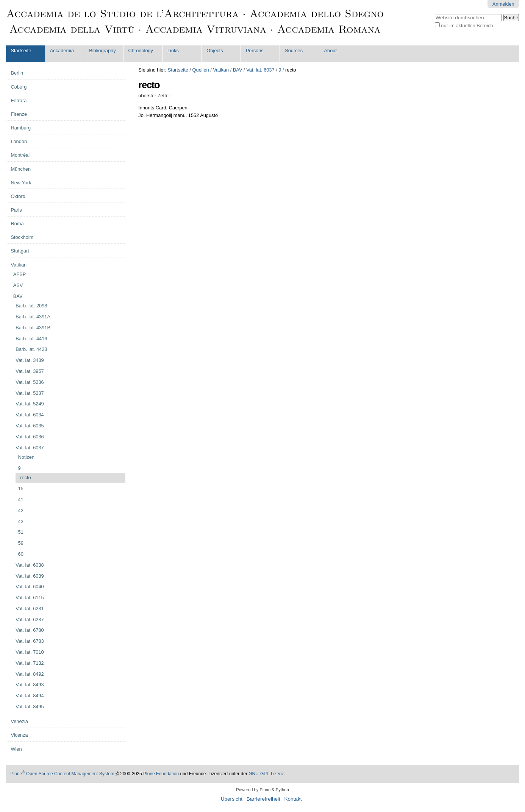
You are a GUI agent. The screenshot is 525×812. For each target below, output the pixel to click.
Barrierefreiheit (263, 799)
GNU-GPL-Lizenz (266, 774)
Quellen (201, 70)
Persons (255, 51)
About (330, 51)
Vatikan (221, 70)
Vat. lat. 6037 (260, 70)
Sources (294, 51)
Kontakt (293, 799)
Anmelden (503, 4)
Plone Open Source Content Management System (62, 774)
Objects (215, 51)
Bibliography (102, 51)
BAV (238, 70)
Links (173, 51)
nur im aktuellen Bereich (467, 26)
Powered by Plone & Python (262, 790)
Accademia (62, 51)
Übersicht (232, 799)
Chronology (141, 51)
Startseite (21, 51)
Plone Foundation (161, 774)
